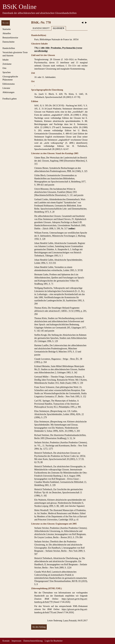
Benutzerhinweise (10, 38)
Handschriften (9, 48)
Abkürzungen (8, 92)
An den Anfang (39, 627)
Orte (4, 68)
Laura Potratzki (70, 621)
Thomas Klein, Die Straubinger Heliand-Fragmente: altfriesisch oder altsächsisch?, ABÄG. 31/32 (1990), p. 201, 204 (61, 311)
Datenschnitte (8, 42)
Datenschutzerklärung (33, 641)
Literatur (6, 88)
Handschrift (41, 28)
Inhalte (6, 60)
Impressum (17, 641)
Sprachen (7, 72)
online (72, 229)
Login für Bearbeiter (54, 641)
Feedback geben (10, 99)
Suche (6, 23)
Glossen (59, 28)
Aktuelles (7, 33)
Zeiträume (7, 64)
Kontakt (6, 641)
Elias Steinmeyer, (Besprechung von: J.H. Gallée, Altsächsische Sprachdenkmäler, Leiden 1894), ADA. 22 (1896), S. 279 (59, 414)
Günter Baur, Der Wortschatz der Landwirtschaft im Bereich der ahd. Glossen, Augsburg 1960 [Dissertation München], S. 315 (61, 161)
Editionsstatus (9, 84)
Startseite (7, 29)
